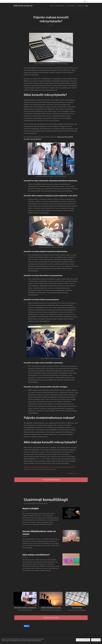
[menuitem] (48, 6)
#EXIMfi (44, 469)
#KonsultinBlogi (36, 469)
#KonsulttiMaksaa (46, 467)
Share (27, 626)
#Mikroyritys (28, 469)
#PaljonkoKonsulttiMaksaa (32, 467)
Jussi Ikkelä (76, 473)
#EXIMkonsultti (51, 469)
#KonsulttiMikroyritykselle (67, 467)
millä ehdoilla (41, 459)
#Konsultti (55, 467)
